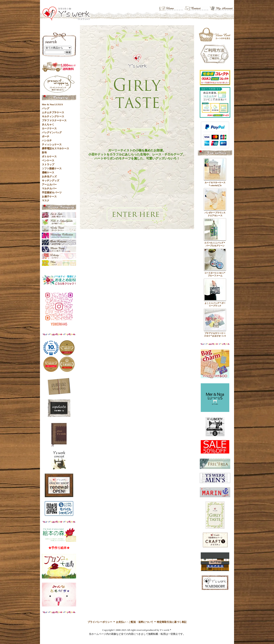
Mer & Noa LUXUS (52, 104)
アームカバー (49, 185)
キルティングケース (53, 116)
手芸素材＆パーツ (52, 193)
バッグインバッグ (52, 132)
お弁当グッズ (49, 176)
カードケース (49, 128)
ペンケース (48, 160)
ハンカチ (47, 140)
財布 (44, 152)
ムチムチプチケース (53, 112)
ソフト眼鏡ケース (52, 168)
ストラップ (48, 164)
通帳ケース (48, 172)
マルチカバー (49, 189)
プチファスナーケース (54, 120)
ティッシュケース (52, 144)
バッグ (46, 108)
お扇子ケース (49, 197)
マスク (46, 201)
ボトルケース (49, 156)
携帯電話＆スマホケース (55, 148)
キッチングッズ (51, 180)
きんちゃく (48, 124)
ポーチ (46, 136)
